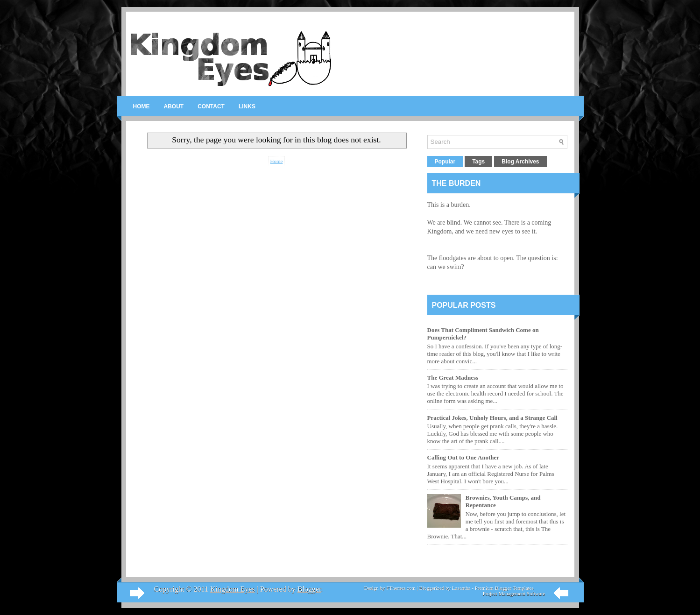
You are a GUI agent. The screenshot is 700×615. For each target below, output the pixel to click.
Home (141, 106)
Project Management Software (514, 594)
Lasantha (461, 588)
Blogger (309, 589)
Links (247, 106)
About (174, 106)
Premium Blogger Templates (504, 588)
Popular (445, 162)
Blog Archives (520, 162)
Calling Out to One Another (463, 457)
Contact (211, 106)
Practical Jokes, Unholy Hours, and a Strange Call (492, 418)
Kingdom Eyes (233, 589)
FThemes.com (401, 588)
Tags (478, 162)
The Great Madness (453, 378)
